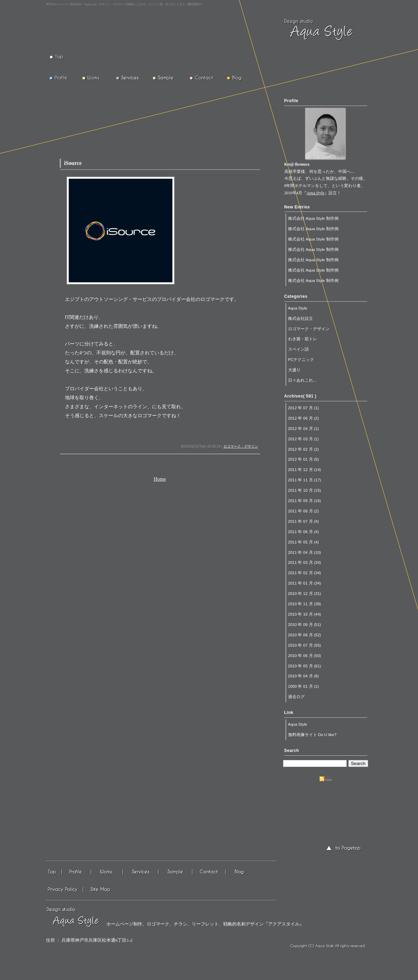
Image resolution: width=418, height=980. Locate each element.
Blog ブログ (237, 78)
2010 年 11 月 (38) (305, 604)
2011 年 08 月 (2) (303, 511)
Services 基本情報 (128, 78)
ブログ (240, 872)
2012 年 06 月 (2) (303, 418)
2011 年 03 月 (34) (305, 562)
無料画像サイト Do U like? (312, 735)
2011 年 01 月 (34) (305, 583)
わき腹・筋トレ (303, 339)
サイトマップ (100, 889)
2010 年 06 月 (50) (305, 656)
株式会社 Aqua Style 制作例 (313, 218)
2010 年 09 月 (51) (305, 625)
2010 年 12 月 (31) (305, 594)
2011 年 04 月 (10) (305, 552)
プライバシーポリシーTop (65, 889)
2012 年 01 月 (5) (303, 459)
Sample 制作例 (165, 78)
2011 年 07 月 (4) (303, 521)
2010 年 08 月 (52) (305, 635)
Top (54, 872)
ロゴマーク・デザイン (241, 446)
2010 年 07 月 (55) (305, 645)
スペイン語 (298, 349)
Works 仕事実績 (94, 78)
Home (160, 479)
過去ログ (296, 697)
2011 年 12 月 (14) (305, 470)
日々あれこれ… (303, 380)
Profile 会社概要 (62, 78)
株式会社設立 (301, 318)
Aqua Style (315, 193)
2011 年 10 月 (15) (305, 490)
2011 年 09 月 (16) (305, 501)
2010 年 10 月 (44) (305, 614)
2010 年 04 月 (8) (303, 676)
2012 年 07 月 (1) (303, 408)
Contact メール (203, 78)
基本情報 (141, 872)
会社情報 (77, 872)
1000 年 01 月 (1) (303, 686)
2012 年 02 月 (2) (303, 449)
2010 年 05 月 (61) (305, 666)
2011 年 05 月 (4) (303, 542)
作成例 (176, 872)
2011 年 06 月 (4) (303, 532)
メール (210, 872)
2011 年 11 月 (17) (305, 480)
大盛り (294, 370)
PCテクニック (301, 360)
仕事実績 (107, 872)
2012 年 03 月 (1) (303, 439)
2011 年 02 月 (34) (305, 573)
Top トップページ (62, 57)
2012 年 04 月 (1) (303, 429)
